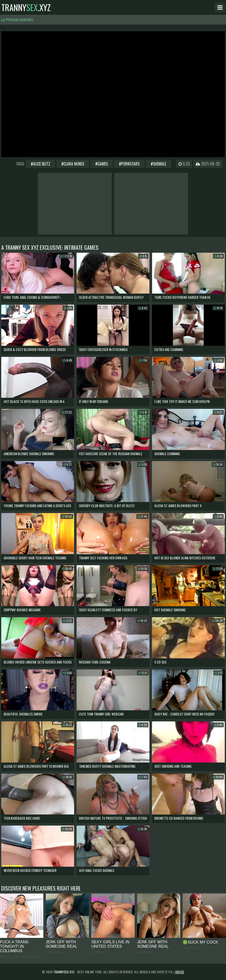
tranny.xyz (26, 7)
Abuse (180, 972)
